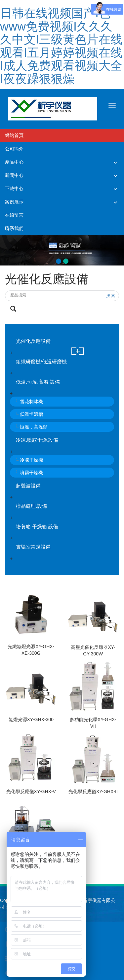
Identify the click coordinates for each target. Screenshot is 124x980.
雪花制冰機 (31, 402)
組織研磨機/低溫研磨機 (41, 362)
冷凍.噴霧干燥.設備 (37, 440)
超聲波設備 (28, 486)
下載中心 (14, 188)
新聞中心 (14, 175)
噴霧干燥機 (31, 473)
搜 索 (111, 296)
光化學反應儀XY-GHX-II (93, 792)
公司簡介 (14, 149)
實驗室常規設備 (33, 547)
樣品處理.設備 (31, 506)
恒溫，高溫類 (34, 427)
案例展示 (14, 202)
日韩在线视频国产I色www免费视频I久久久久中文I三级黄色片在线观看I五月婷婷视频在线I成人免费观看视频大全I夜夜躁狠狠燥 (61, 46)
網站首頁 (14, 135)
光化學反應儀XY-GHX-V (31, 792)
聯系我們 (14, 228)
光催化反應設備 (33, 341)
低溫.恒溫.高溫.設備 (38, 382)
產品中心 (14, 162)
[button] (115, 162)
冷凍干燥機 (31, 460)
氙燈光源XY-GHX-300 (31, 719)
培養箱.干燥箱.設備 (37, 527)
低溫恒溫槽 (31, 414)
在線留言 (14, 215)
